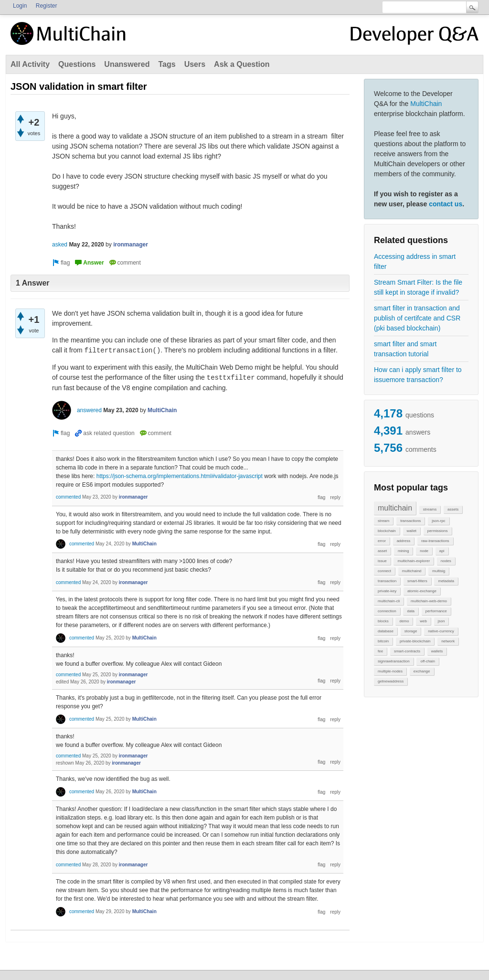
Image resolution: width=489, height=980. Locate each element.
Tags (167, 64)
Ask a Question (242, 64)
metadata (446, 581)
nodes (446, 561)
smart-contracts (407, 651)
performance (436, 611)
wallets (437, 651)
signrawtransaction (394, 661)
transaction (387, 581)
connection (387, 611)
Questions (77, 64)
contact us (446, 204)
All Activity (30, 64)
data (411, 611)
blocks (383, 621)
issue (382, 561)
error (382, 541)
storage (411, 631)
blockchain (387, 531)
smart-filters (417, 581)
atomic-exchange (422, 591)
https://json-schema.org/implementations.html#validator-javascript (180, 476)
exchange (422, 671)
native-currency (441, 631)
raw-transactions (435, 541)
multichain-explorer (414, 561)
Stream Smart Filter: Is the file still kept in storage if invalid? (418, 287)
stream (383, 521)
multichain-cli (389, 601)
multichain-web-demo (429, 601)
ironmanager (131, 245)
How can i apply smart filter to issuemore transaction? (418, 375)
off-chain (428, 661)
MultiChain (426, 104)
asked (60, 245)
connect (384, 571)
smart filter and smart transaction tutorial (405, 349)
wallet (412, 531)
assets (453, 509)
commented (68, 497)
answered (89, 410)
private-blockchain (415, 641)
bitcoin (383, 641)
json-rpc (438, 521)
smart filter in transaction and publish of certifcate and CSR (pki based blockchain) (417, 318)
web (423, 621)
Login (20, 6)
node (424, 551)
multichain (395, 508)
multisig (439, 571)
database (386, 631)
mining (404, 551)
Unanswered (127, 64)
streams (430, 509)
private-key (387, 591)
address (404, 541)
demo (404, 621)
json (441, 621)
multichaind (412, 571)
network (448, 641)
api (442, 551)
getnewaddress (391, 681)
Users (195, 64)
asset (382, 551)
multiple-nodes (390, 671)
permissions (438, 531)
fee (380, 651)
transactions (410, 521)
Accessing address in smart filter (415, 261)
